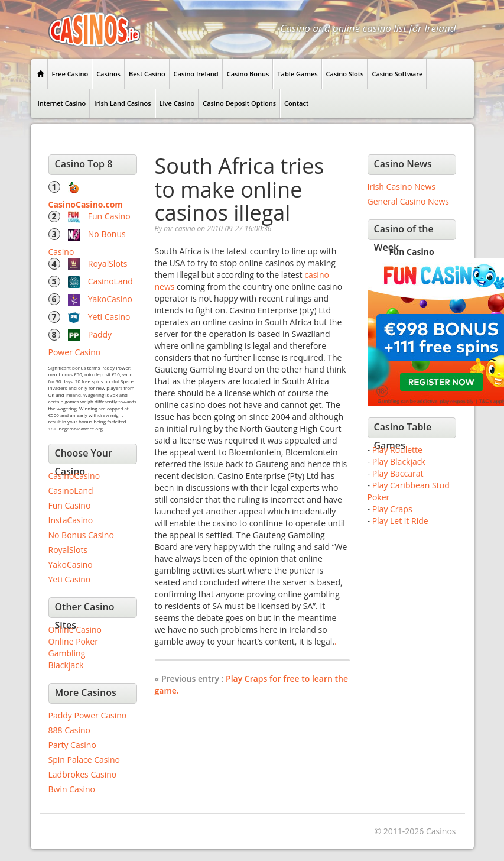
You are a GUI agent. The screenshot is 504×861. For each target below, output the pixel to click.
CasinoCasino (74, 476)
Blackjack (66, 665)
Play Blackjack (399, 462)
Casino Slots (345, 74)
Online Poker (73, 641)
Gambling (67, 653)
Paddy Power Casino (88, 715)
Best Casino (147, 74)
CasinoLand (110, 281)
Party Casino (72, 745)
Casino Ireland (196, 74)
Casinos (108, 74)
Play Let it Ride (400, 521)
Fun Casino (109, 216)
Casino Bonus (248, 74)
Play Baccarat (398, 473)
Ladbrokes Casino (83, 774)
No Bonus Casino (81, 535)
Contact (296, 103)
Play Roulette (397, 450)
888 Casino (69, 730)
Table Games (297, 74)
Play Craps (392, 509)
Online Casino (75, 629)
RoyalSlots (108, 263)
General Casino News (409, 201)
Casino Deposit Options (239, 103)
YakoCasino (110, 299)
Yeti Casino (109, 317)
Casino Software (397, 74)
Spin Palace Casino (84, 760)
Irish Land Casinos (122, 103)
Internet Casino (62, 103)
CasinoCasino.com (86, 204)
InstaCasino (71, 520)
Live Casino (177, 103)
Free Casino (70, 74)
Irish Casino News (401, 187)
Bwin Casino (72, 789)
